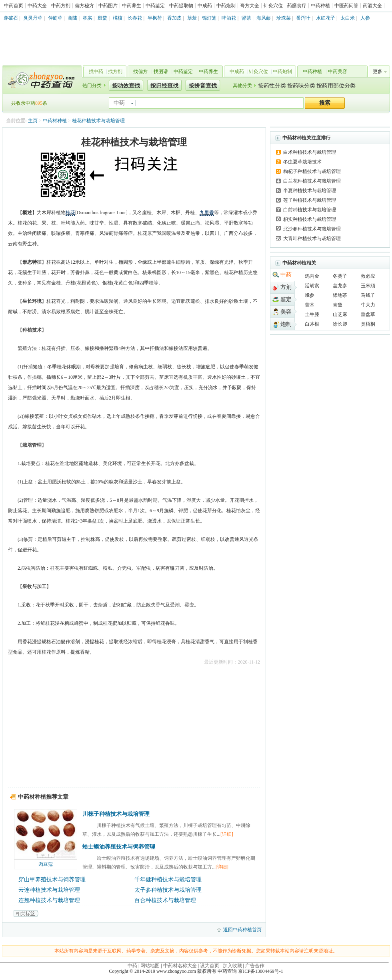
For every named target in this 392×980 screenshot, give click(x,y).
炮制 (286, 324)
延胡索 (312, 286)
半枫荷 (155, 18)
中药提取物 (181, 6)
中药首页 (14, 6)
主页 (33, 121)
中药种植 (320, 6)
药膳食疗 (297, 6)
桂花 (70, 213)
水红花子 (326, 18)
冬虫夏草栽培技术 (302, 162)
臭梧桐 (368, 324)
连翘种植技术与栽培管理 (49, 900)
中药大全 (37, 6)
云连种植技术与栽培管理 (49, 890)
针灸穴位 (273, 6)
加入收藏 (232, 966)
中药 (286, 275)
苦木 (310, 305)
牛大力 (368, 305)
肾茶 (246, 18)
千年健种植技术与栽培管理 (168, 880)
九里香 (207, 213)
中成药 (205, 6)
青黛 (338, 305)
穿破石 (11, 18)
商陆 (72, 18)
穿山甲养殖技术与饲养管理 (52, 880)
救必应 (368, 276)
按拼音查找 (203, 86)
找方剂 (115, 72)
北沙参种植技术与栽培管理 (312, 229)
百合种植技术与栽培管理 (165, 900)
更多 (378, 72)
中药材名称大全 (180, 966)
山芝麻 (340, 314)
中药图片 (108, 6)
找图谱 (161, 72)
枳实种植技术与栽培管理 (310, 219)
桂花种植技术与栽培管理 (98, 121)
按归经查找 (164, 86)
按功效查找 (126, 86)
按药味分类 (301, 86)
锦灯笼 (209, 18)
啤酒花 (229, 18)
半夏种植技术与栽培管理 (310, 191)
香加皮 (174, 18)
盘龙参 (340, 286)
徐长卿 (340, 324)
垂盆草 (368, 314)
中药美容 (338, 72)
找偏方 (140, 72)
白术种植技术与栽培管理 (310, 152)
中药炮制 (226, 6)
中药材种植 (55, 121)
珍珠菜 (284, 18)
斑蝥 (102, 18)
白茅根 (312, 324)
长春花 (135, 18)
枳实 (88, 18)
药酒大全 (372, 6)
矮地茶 (340, 295)
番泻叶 (303, 18)
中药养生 (132, 6)
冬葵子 (340, 276)
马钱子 (368, 295)
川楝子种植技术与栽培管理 (116, 814)
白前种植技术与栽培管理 (310, 210)
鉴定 (286, 299)
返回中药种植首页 (242, 930)
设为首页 (210, 966)
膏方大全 (250, 6)
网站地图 (150, 966)
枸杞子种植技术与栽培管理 (312, 171)
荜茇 (192, 18)
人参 (365, 18)
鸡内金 (312, 276)
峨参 (310, 295)
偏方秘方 (84, 6)
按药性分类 (272, 86)
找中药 (96, 72)
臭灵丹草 (33, 18)
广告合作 (255, 966)
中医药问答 (346, 6)
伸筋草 (55, 18)
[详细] (227, 834)
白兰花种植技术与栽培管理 (312, 181)
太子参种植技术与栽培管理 (168, 890)
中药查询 (40, 80)
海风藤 (264, 18)
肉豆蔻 (46, 864)
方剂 (286, 287)
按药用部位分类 (336, 86)
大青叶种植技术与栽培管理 (312, 239)
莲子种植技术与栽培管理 (310, 200)
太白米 (348, 18)
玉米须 (368, 286)
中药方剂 (61, 6)
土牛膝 (312, 314)
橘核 (118, 18)
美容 (286, 312)
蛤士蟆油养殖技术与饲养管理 (119, 847)
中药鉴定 (155, 6)
